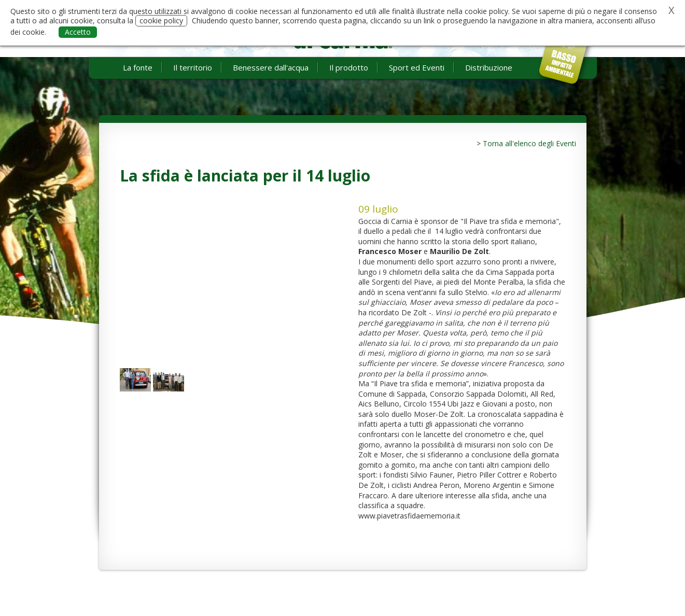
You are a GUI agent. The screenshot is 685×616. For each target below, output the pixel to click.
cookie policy (161, 20)
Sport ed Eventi (417, 67)
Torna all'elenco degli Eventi (529, 143)
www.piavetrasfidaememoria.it (409, 516)
